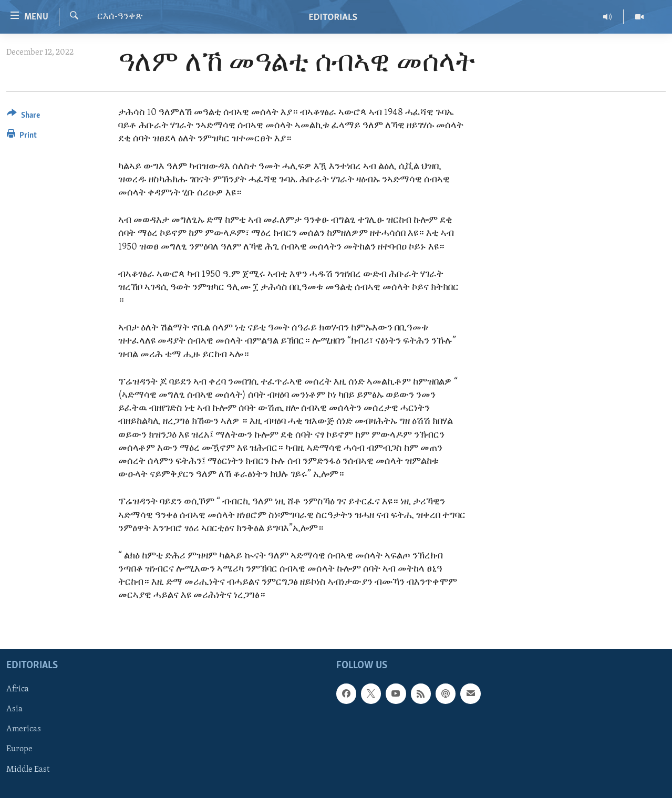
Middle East (28, 769)
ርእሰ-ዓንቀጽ (120, 17)
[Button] (23, 117)
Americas (24, 729)
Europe (19, 749)
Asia (14, 709)
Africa (18, 689)
